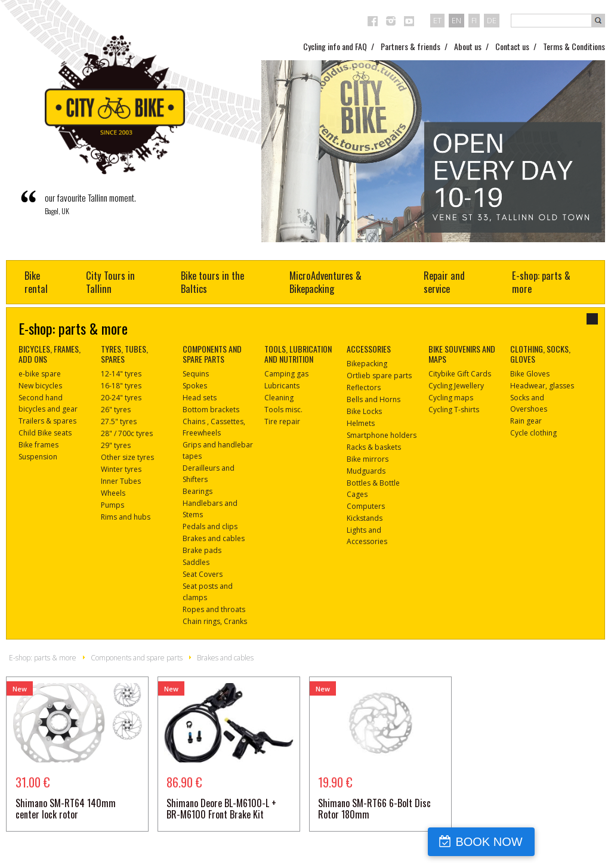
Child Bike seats (45, 433)
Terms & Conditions (574, 46)
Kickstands (365, 518)
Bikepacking (367, 364)
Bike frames (38, 445)
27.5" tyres (119, 421)
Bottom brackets (211, 410)
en (456, 20)
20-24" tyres (121, 398)
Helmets (361, 423)
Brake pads (202, 550)
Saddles (196, 562)
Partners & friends (411, 46)
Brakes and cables (214, 538)
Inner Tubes (121, 481)
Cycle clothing (533, 433)
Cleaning (279, 398)
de (492, 20)
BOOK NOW (554, 842)
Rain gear (526, 421)
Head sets (200, 398)
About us (468, 46)
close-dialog (592, 319)
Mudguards (366, 471)
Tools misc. (283, 410)
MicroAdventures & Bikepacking (325, 282)
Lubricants (282, 386)
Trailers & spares (47, 421)
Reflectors (364, 387)
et (437, 20)
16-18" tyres (121, 386)
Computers (366, 506)
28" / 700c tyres (127, 433)
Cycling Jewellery (456, 386)
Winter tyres (121, 469)
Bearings (198, 491)
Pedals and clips (210, 526)
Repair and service (444, 282)
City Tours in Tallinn (110, 282)
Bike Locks (364, 411)
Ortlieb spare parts (379, 376)
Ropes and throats (214, 609)
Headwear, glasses (542, 386)
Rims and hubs (126, 517)
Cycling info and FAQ (335, 46)
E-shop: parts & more (541, 282)
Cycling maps (451, 398)
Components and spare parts (137, 658)
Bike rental (36, 282)
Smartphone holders (382, 435)
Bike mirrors (368, 459)
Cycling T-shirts (454, 410)
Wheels (113, 493)
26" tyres (116, 410)
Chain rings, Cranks (215, 621)
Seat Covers (203, 574)
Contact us (512, 46)
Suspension (38, 457)
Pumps (112, 505)
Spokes (195, 386)
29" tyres (116, 445)
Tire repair (282, 421)
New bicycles (40, 386)
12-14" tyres (121, 374)
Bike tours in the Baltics (212, 282)
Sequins (196, 374)
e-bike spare (40, 374)
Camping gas (286, 374)
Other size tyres (127, 457)
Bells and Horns (374, 399)
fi (474, 20)
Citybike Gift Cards (460, 374)
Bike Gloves (530, 374)
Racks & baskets (374, 447)
